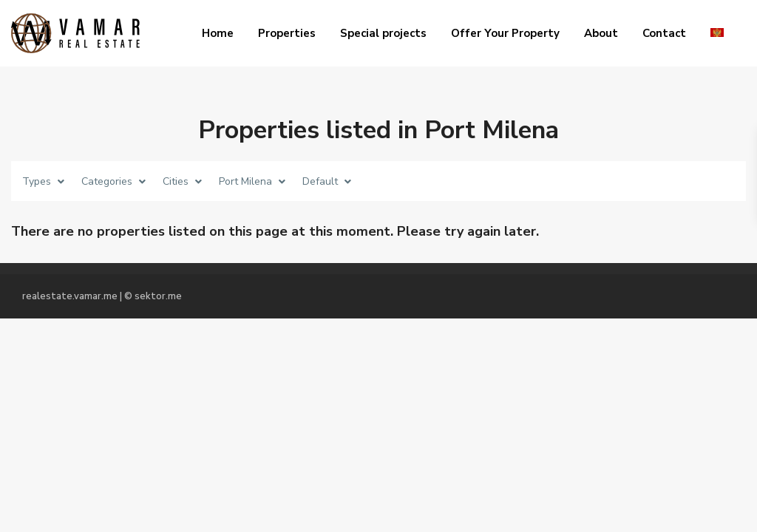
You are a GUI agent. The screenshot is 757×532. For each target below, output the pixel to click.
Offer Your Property (505, 33)
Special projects (383, 33)
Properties (287, 33)
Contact (664, 33)
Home (218, 33)
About (601, 33)
